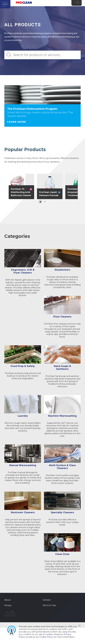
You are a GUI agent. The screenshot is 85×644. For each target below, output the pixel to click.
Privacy (8, 608)
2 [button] (45, 202)
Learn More (17, 122)
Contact (47, 603)
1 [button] (40, 202)
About (7, 603)
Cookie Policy (46, 637)
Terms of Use (49, 608)
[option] (21, 186)
